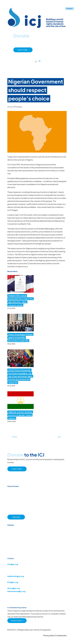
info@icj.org (13, 564)
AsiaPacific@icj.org (16, 576)
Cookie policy (61, 635)
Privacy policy (49, 635)
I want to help (22, 50)
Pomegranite (45, 630)
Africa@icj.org (14, 588)
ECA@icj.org (13, 582)
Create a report (17, 621)
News (20, 107)
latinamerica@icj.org (16, 591)
